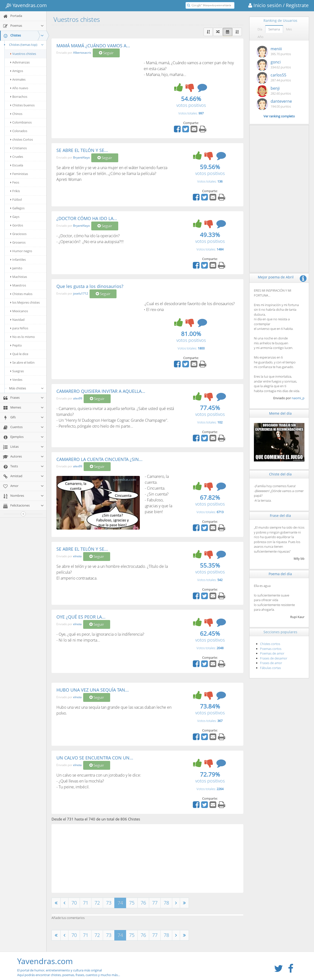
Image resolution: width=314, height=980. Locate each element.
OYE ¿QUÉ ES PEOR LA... (81, 617)
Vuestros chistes (23, 54)
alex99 (78, 398)
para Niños (19, 328)
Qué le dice (19, 354)
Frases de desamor (274, 658)
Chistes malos (21, 294)
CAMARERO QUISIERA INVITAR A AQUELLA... (101, 391)
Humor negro (21, 251)
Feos (15, 182)
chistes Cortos (22, 139)
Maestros (18, 285)
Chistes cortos (270, 644)
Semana (274, 29)
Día (260, 29)
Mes (289, 29)
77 (155, 903)
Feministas (19, 174)
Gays (15, 217)
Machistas (19, 277)
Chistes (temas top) (23, 45)
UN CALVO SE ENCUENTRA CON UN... (95, 758)
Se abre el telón (22, 362)
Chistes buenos (22, 105)
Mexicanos (19, 311)
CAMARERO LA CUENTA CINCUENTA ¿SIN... (99, 459)
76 (143, 903)
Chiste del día (280, 474)
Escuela (17, 165)
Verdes (16, 380)
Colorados (19, 131)
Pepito (16, 345)
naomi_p (298, 398)
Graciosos (18, 234)
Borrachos (19, 97)
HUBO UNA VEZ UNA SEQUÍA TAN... (93, 690)
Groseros (18, 242)
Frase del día (280, 515)
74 (120, 903)
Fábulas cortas (270, 668)
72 (97, 903)
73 (109, 903)
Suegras (17, 371)
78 (166, 903)
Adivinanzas (20, 62)
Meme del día (280, 413)
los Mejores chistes (25, 302)
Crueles (17, 157)
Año (261, 37)
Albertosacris (82, 53)
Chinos (16, 114)
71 (86, 903)
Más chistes (26, 388)
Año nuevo (19, 88)
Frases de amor (271, 663)
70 (74, 903)
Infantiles (18, 260)
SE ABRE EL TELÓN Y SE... (82, 150)
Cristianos (19, 148)
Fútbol (16, 199)
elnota (77, 556)
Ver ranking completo (279, 116)
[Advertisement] (98, 97)
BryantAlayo (81, 157)
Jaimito (16, 268)
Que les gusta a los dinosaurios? (90, 286)
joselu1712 (81, 293)
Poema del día (280, 574)
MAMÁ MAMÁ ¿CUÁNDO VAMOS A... (93, 46)
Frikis (15, 191)
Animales (18, 79)
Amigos (17, 71)
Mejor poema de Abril (276, 277)
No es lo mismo (23, 337)
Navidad (17, 320)
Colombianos (21, 122)
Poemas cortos (271, 649)
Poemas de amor (272, 653)
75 (132, 903)
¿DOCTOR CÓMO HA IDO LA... (87, 218)
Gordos (17, 225)
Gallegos (17, 208)
